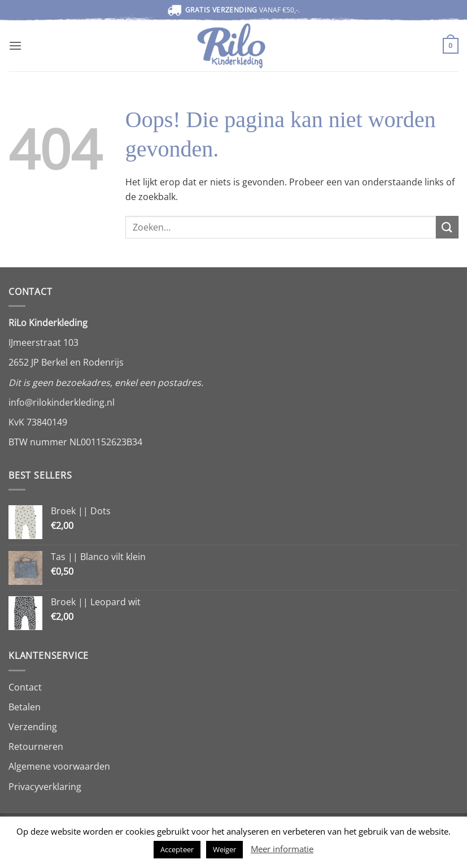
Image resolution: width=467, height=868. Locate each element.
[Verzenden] (447, 227)
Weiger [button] (224, 849)
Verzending (33, 727)
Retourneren (36, 747)
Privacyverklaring (45, 787)
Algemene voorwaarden (59, 766)
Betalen (25, 707)
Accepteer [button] (177, 849)
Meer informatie (282, 849)
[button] (15, 45)
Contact (25, 687)
